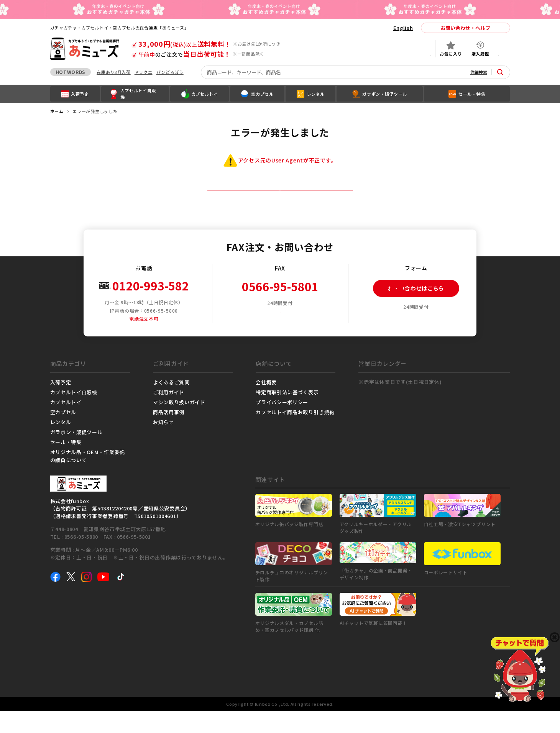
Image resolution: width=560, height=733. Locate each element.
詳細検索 (479, 72)
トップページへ (280, 202)
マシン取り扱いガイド (179, 424)
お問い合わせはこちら (409, 311)
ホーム (57, 111)
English (403, 28)
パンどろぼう (170, 72)
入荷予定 (61, 404)
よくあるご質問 (171, 404)
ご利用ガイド (169, 414)
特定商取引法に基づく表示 (287, 414)
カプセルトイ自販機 (74, 414)
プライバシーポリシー (282, 424)
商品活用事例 (169, 434)
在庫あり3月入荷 (114, 72)
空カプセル (63, 434)
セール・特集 (66, 464)
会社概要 (266, 404)
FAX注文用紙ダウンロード (283, 333)
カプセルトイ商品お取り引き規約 (295, 434)
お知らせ (163, 444)
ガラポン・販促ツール (76, 454)
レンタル (61, 444)
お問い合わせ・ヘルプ (465, 28)
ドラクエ (144, 72)
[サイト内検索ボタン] (500, 72)
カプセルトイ (66, 424)
